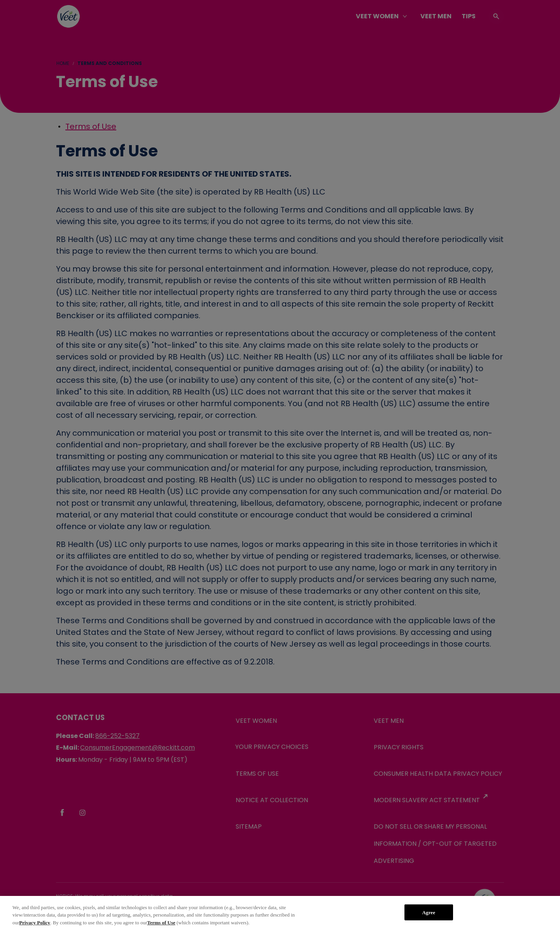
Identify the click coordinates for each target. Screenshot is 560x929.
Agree (429, 919)
